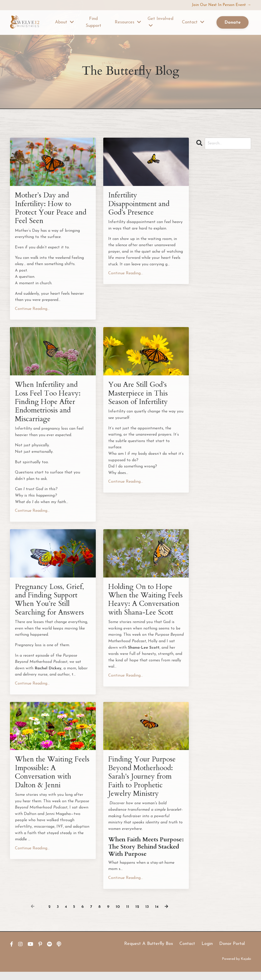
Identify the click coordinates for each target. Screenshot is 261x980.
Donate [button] (233, 23)
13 (147, 915)
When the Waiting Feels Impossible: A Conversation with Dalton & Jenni (45, 779)
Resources (128, 22)
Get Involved (160, 22)
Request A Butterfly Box (149, 952)
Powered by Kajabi (236, 967)
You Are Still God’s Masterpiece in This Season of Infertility (139, 396)
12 (137, 915)
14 (157, 915)
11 (128, 915)
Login (207, 952)
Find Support (93, 22)
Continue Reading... (32, 310)
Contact (193, 22)
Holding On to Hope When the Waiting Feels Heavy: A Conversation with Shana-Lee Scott (142, 608)
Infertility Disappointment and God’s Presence (140, 204)
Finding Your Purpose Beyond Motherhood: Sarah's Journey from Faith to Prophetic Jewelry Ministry (144, 784)
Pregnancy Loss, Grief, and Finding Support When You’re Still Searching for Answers (50, 604)
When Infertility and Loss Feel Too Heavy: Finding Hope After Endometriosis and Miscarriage (49, 404)
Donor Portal (232, 952)
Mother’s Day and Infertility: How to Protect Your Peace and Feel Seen (52, 209)
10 (118, 915)
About (64, 22)
